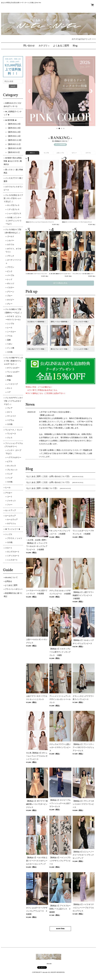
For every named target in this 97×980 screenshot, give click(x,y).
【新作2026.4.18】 (14, 124)
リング (10, 474)
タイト (10, 412)
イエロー (11, 287)
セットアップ (10, 510)
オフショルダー (13, 368)
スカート (9, 548)
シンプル (11, 324)
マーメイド (11, 416)
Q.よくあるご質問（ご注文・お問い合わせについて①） (49, 482)
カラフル (11, 245)
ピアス (10, 462)
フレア (10, 408)
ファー (10, 505)
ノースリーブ (12, 384)
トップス (9, 534)
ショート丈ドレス (14, 213)
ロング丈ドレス (13, 205)
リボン (10, 344)
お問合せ (8, 581)
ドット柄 (11, 348)
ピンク (10, 271)
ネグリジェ (11, 524)
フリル (10, 336)
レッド (10, 279)
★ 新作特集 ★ (11, 120)
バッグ (10, 478)
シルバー (11, 241)
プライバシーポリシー (14, 589)
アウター (9, 493)
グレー (10, 304)
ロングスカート (13, 552)
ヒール (8, 488)
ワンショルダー (13, 372)
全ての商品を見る (60, 283)
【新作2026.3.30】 (14, 128)
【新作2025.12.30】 (15, 140)
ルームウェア (10, 516)
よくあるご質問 (11, 585)
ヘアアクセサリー (14, 457)
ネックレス (11, 466)
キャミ (10, 388)
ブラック (11, 256)
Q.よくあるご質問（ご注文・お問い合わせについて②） (49, 476)
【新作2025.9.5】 (14, 152)
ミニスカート (12, 560)
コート (10, 497)
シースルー (11, 332)
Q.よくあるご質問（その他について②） (42, 488)
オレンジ (11, 283)
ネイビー (11, 300)
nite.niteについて (11, 577)
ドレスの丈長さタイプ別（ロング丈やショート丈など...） (13, 198)
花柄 (9, 340)
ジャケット (11, 501)
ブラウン (11, 267)
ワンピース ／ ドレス (14, 430)
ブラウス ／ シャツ (15, 538)
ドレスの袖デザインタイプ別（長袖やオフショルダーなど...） (13, 361)
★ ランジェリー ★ (13, 529)
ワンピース (11, 434)
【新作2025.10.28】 (15, 148)
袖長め (10, 376)
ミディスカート (13, 556)
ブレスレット (12, 470)
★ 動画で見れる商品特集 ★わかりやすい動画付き (13, 161)
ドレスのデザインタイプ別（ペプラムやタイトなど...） (13, 401)
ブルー (10, 296)
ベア (9, 392)
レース (10, 328)
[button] (44, 46)
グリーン (11, 292)
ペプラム (11, 420)
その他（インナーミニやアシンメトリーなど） (14, 221)
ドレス (10, 438)
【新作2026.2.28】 (14, 132)
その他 (10, 352)
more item (60, 929)
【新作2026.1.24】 (14, 136)
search (13, 86)
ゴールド (11, 236)
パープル (11, 275)
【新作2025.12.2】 (14, 144)
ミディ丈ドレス (13, 209)
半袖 (9, 380)
